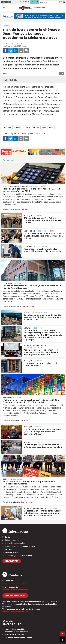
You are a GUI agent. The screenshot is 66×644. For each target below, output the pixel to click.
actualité (28, 328)
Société (42, 186)
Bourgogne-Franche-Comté (15, 186)
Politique (38, 347)
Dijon (26, 313)
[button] (61, 2)
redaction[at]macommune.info (14, 583)
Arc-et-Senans (30, 231)
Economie (8, 25)
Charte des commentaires (15, 543)
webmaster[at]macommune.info (15, 612)
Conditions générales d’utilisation (18, 556)
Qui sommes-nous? (13, 540)
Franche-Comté (31, 246)
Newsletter (12, 561)
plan (44, 127)
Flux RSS (8, 549)
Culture (34, 313)
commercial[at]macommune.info (15, 589)
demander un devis (15, 596)
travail (51, 127)
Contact (8, 537)
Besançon (28, 216)
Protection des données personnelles (20, 546)
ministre (36, 127)
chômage (8, 127)
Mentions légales (12, 552)
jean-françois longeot (22, 127)
